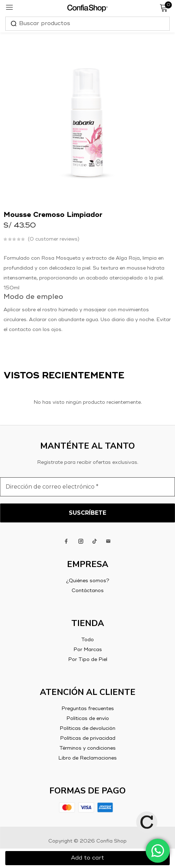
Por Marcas (88, 650)
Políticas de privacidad (88, 738)
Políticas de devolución (87, 728)
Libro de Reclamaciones (87, 758)
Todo (87, 640)
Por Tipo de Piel (88, 660)
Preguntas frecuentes (88, 709)
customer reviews (54, 239)
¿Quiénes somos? (88, 581)
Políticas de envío (88, 719)
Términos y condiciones (87, 748)
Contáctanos (88, 591)
